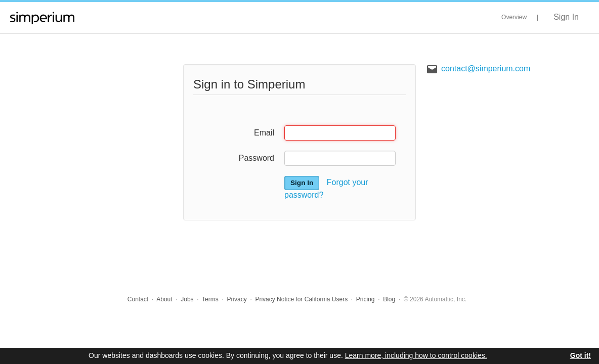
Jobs (187, 299)
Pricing (366, 299)
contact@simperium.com (486, 69)
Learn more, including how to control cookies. (416, 355)
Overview (514, 17)
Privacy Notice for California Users (301, 299)
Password (256, 158)
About (164, 299)
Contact (138, 299)
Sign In (566, 17)
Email (264, 133)
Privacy (237, 299)
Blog (389, 299)
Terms (210, 299)
